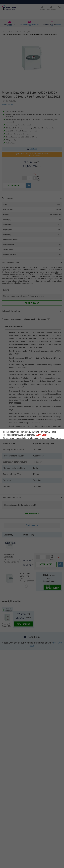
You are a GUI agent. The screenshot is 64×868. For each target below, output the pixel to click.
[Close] (61, 432)
